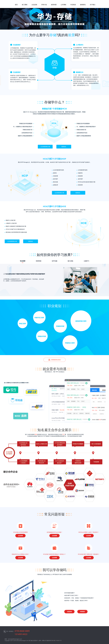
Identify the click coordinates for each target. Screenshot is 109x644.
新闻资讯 (83, 5)
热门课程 (25, 5)
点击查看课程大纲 (45, 147)
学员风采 (73, 5)
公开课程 (63, 5)
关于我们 (93, 5)
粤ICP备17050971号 (56, 641)
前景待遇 (54, 5)
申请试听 (82, 612)
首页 (16, 5)
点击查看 (20, 536)
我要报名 (64, 147)
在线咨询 (69, 612)
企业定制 (34, 5)
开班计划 (44, 5)
